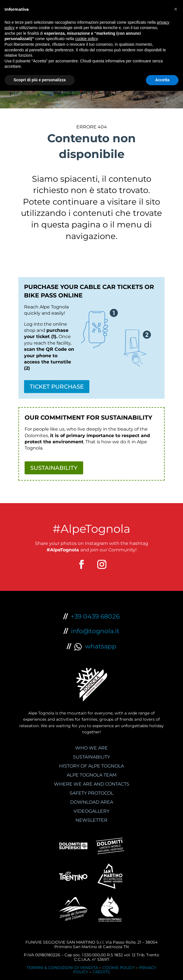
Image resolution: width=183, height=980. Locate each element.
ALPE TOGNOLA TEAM (92, 775)
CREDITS (101, 972)
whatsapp (95, 646)
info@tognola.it (95, 631)
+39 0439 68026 (95, 616)
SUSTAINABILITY (54, 468)
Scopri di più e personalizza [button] (40, 80)
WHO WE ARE (91, 748)
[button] (176, 9)
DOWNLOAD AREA (92, 802)
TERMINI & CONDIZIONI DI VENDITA (62, 968)
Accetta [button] (162, 80)
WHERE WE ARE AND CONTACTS (92, 784)
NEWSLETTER (91, 820)
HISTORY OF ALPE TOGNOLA (91, 766)
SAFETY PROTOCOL (91, 793)
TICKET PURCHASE (57, 387)
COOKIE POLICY (119, 968)
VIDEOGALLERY (91, 811)
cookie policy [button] (86, 39)
